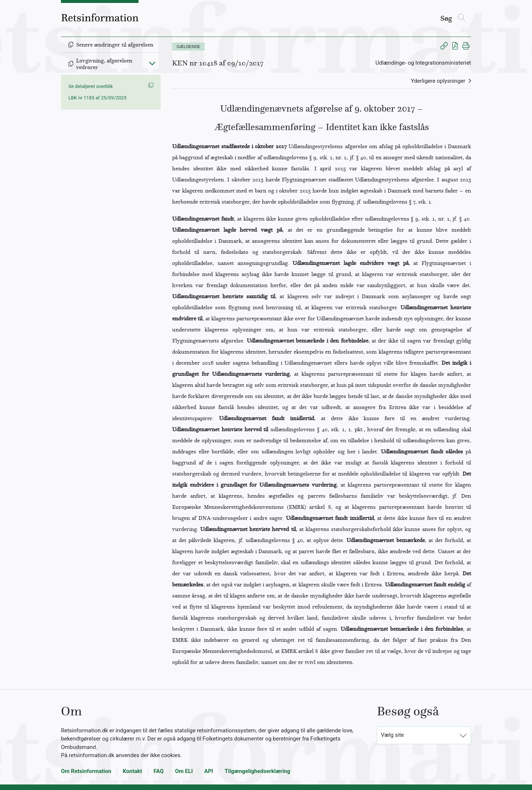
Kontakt (132, 771)
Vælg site (392, 735)
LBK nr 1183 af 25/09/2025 (98, 98)
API (209, 771)
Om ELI (184, 771)
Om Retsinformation (86, 771)
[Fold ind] (152, 63)
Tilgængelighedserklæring (257, 771)
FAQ (159, 771)
